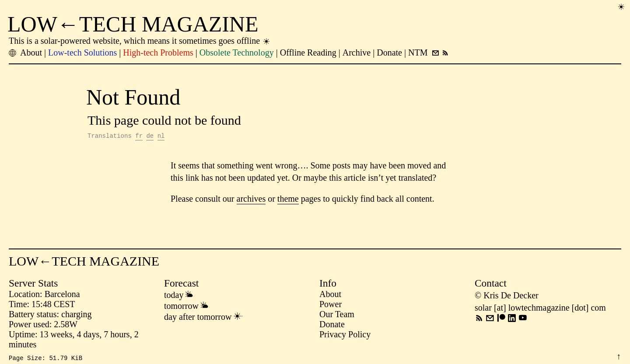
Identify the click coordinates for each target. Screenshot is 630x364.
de (150, 137)
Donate (332, 325)
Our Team (337, 315)
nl (161, 137)
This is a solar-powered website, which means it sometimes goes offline (140, 41)
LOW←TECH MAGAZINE (133, 24)
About (330, 295)
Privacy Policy (345, 336)
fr (139, 137)
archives (251, 200)
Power (331, 305)
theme (288, 200)
